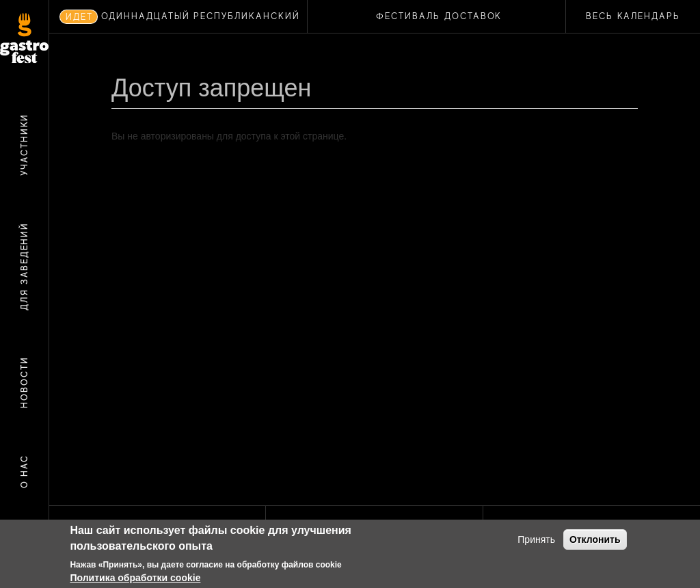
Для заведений (24, 266)
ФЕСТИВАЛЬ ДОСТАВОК (439, 16)
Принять (536, 539)
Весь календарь (633, 16)
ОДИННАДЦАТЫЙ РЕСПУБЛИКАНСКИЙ (201, 16)
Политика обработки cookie (135, 578)
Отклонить (595, 539)
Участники (24, 145)
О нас (24, 472)
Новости (24, 383)
